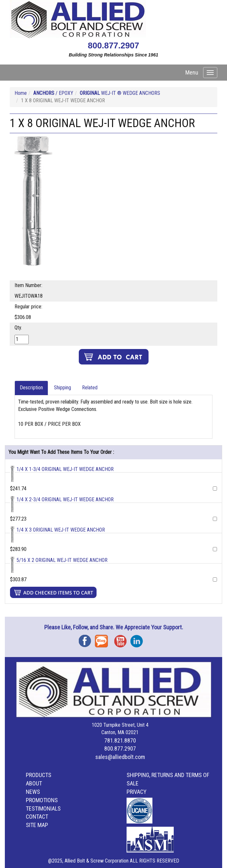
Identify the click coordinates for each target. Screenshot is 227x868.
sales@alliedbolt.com (120, 757)
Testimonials (43, 808)
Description (31, 388)
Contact (37, 817)
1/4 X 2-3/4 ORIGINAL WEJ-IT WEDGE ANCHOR (65, 499)
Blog (103, 639)
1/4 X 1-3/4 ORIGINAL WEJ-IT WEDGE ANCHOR (65, 469)
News (33, 792)
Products (39, 775)
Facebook (87, 639)
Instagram (139, 639)
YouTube (122, 639)
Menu (192, 72)
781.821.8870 (120, 740)
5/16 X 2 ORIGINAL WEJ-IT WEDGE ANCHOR (62, 560)
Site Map (37, 825)
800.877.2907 (113, 45)
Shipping (62, 388)
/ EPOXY (53, 93)
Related (90, 388)
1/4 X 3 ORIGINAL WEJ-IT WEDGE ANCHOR (61, 530)
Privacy (137, 792)
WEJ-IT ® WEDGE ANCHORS (120, 93)
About (34, 783)
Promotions (42, 800)
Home (21, 93)
